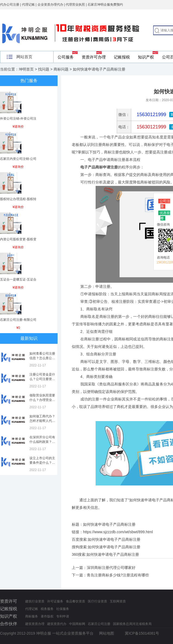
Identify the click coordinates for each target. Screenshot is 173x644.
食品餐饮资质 (76, 601)
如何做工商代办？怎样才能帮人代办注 (42, 421)
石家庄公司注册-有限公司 (18, 320)
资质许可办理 (94, 57)
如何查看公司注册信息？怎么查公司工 (42, 358)
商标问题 (61, 69)
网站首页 (24, 57)
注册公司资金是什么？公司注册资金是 (42, 379)
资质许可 (9, 601)
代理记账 (32, 609)
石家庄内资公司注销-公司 (18, 159)
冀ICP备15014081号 (142, 633)
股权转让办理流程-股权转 (18, 199)
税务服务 (47, 609)
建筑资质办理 (35, 624)
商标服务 (32, 616)
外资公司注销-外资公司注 (18, 119)
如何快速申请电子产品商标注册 (114, 539)
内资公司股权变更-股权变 (18, 239)
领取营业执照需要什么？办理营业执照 (42, 400)
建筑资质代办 (57, 624)
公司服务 (66, 57)
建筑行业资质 (35, 601)
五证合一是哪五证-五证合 (18, 279)
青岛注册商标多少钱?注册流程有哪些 (118, 575)
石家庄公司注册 (99, 624)
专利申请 (63, 616)
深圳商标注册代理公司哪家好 (111, 568)
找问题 (44, 69)
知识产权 (146, 57)
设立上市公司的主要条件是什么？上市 (42, 463)
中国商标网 (77, 624)
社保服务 (63, 609)
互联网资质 (118, 601)
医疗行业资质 (97, 601)
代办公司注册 (10, 5)
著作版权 (47, 616)
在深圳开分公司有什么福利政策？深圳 (42, 442)
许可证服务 (55, 601)
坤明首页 (26, 69)
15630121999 (151, 127)
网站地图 (107, 633)
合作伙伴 (9, 624)
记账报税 (122, 57)
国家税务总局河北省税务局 (132, 624)
